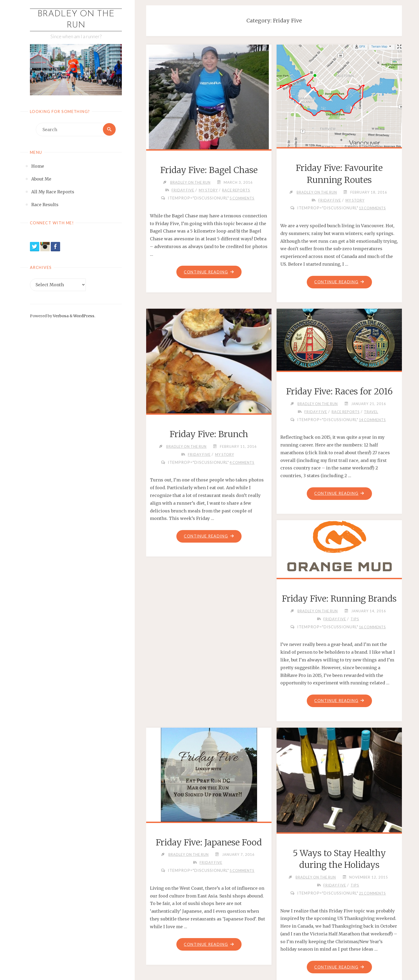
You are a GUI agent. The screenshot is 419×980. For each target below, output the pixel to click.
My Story (208, 190)
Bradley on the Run (76, 20)
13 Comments (373, 208)
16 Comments (373, 627)
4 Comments (242, 462)
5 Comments (242, 198)
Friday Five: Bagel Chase (209, 170)
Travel (371, 412)
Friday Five (183, 190)
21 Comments (373, 893)
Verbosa (60, 316)
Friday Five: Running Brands (339, 599)
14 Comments (373, 420)
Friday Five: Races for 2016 (339, 391)
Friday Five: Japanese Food (209, 843)
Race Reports (236, 190)
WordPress (84, 316)
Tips (355, 619)
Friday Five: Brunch (209, 434)
